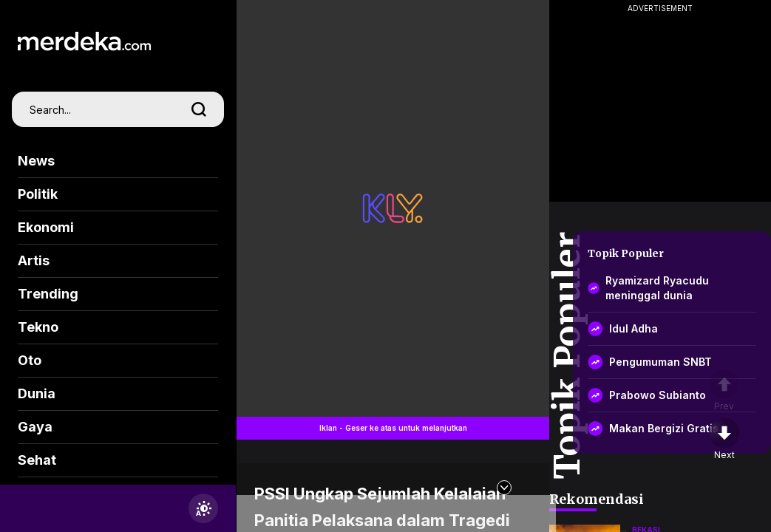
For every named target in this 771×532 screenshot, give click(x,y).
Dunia (37, 393)
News (36, 161)
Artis (34, 260)
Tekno (38, 327)
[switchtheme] (203, 508)
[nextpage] (724, 440)
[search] (199, 109)
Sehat (37, 460)
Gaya (35, 427)
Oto (30, 360)
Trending (48, 294)
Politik (38, 194)
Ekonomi (46, 227)
